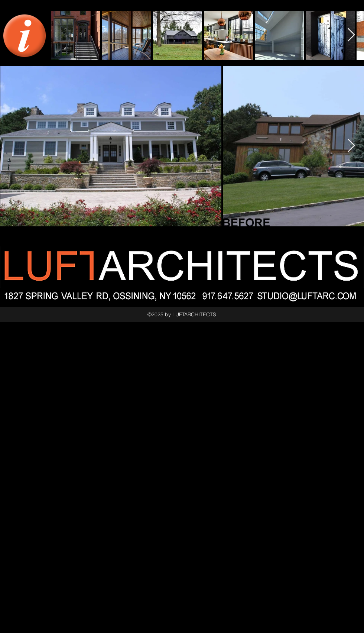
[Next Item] (351, 146)
